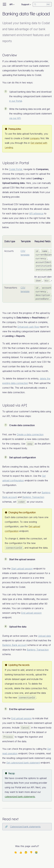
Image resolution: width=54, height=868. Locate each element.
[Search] (42, 4)
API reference (36, 213)
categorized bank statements (20, 797)
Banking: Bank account (14, 645)
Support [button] (25, 4)
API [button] (11, 4)
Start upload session (22, 569)
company (35, 138)
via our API (15, 118)
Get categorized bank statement (23, 763)
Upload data (44, 636)
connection (19, 392)
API (24, 405)
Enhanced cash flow (28, 327)
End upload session (31, 613)
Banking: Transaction (33, 497)
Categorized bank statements (25, 827)
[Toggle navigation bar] (4, 4)
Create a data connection (30, 434)
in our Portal (16, 101)
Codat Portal (15, 169)
